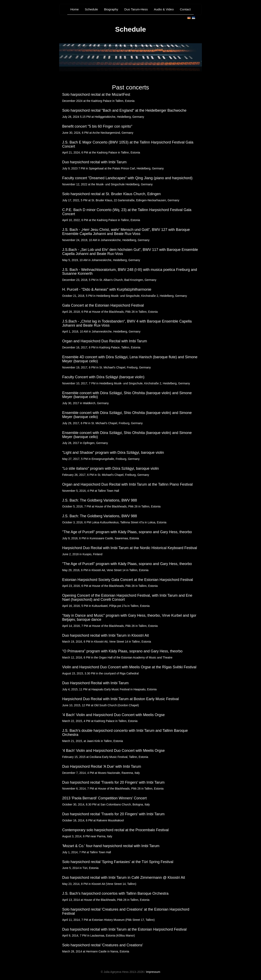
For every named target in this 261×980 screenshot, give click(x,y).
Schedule (91, 9)
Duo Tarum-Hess (136, 9)
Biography (111, 9)
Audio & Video (164, 9)
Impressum (153, 972)
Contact (185, 9)
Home (75, 9)
